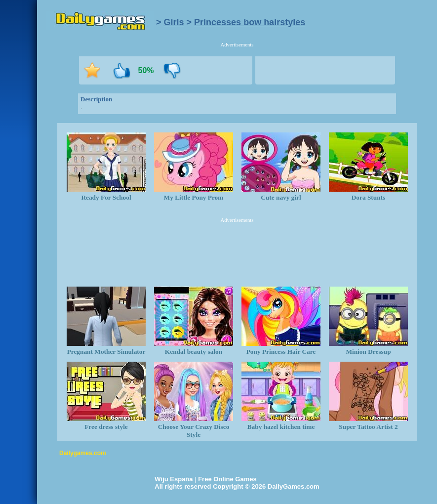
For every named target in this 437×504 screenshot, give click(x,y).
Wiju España (174, 479)
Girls (174, 22)
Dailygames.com (83, 453)
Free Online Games (227, 479)
